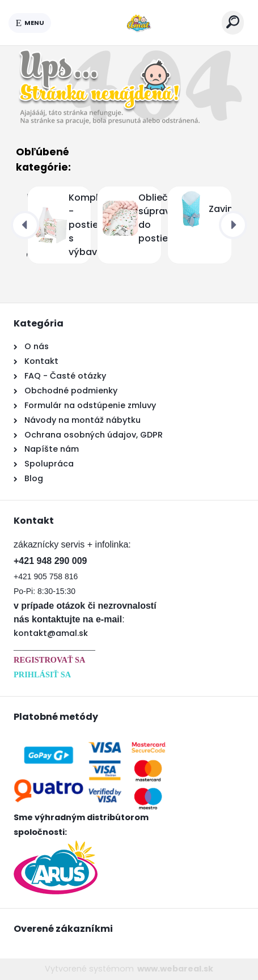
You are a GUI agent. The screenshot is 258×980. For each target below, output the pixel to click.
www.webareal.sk (175, 969)
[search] (233, 22)
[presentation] (25, 225)
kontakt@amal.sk (51, 633)
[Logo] (137, 23)
